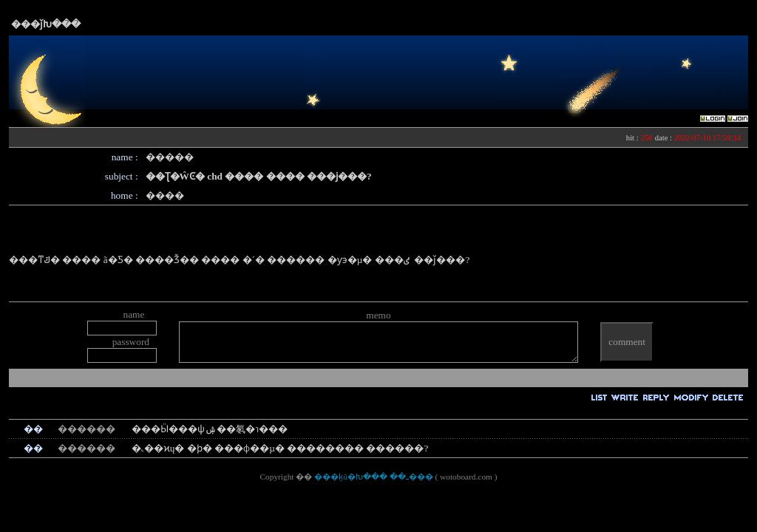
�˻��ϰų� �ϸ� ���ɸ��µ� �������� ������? (280, 448)
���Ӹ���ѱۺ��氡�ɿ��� (210, 429)
